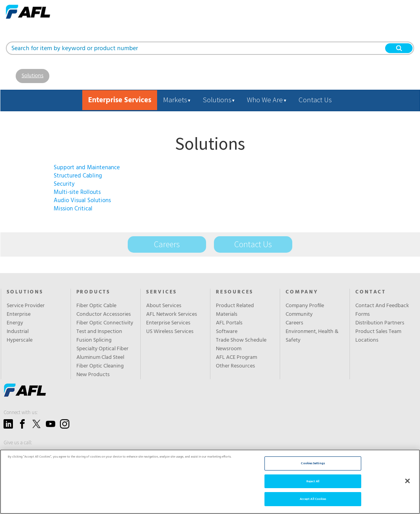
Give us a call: (18, 443)
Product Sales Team (378, 332)
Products (93, 292)
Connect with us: (21, 412)
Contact (371, 292)
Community (299, 315)
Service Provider (26, 306)
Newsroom (229, 349)
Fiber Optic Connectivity (105, 323)
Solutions (33, 76)
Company (302, 292)
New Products (93, 375)
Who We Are (267, 100)
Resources (235, 292)
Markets (177, 100)
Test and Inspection (99, 332)
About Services (164, 306)
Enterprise (19, 315)
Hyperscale (20, 340)
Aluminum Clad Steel (100, 358)
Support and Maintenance (87, 168)
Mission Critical (73, 209)
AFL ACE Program (236, 358)
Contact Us (315, 100)
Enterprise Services (168, 323)
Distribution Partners (380, 323)
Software (227, 332)
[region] (210, 482)
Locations (367, 340)
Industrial (18, 332)
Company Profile (305, 306)
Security (64, 184)
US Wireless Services (170, 332)
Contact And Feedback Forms (382, 310)
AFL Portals (229, 323)
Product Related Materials (235, 310)
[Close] (407, 481)
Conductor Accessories (104, 315)
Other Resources (235, 366)
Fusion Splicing (94, 340)
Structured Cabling (78, 176)
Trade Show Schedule (241, 340)
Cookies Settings (313, 463)
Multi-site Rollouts (77, 192)
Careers (167, 244)
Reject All (313, 481)
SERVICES (162, 292)
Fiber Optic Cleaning (100, 366)
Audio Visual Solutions (82, 201)
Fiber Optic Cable (96, 306)
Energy (15, 323)
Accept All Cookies (313, 499)
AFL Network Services (172, 315)
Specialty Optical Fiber (102, 349)
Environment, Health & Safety (312, 336)
